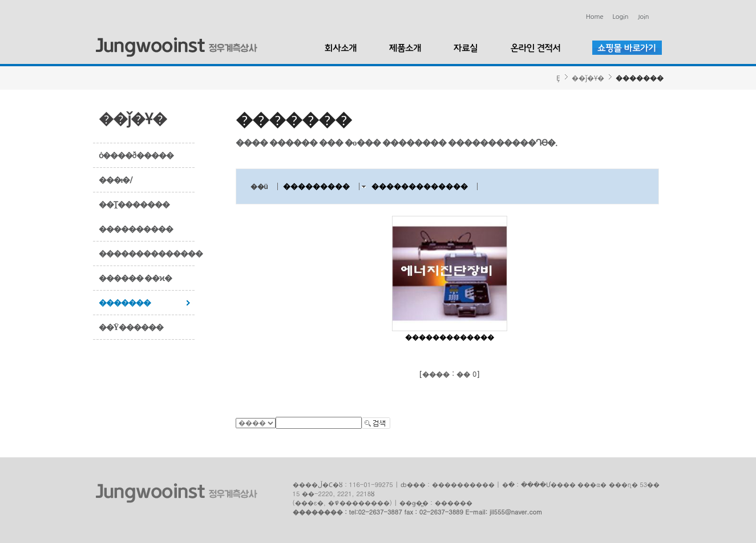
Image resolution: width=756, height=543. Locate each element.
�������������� (147, 254)
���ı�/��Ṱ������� (134, 192)
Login (621, 17)
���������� (136, 229)
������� (125, 303)
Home (595, 17)
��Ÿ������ (131, 327)
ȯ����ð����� (136, 155)
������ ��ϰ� (136, 278)
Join (644, 17)
